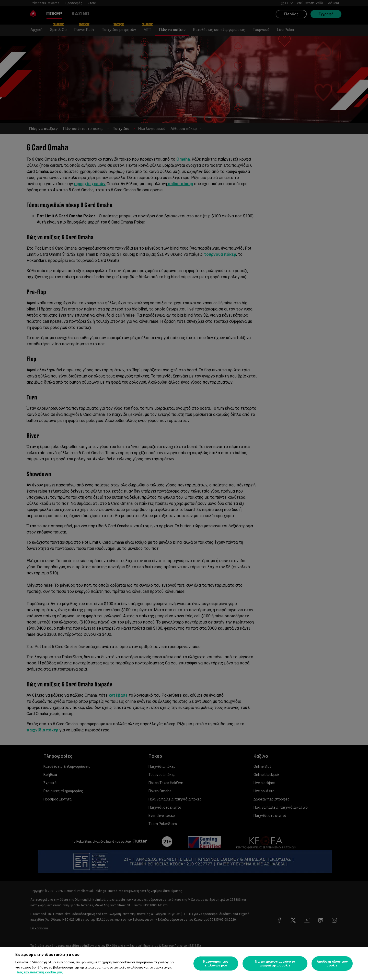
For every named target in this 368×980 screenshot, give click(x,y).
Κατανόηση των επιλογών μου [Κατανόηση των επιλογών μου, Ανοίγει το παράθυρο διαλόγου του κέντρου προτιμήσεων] (216, 964)
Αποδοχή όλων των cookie (332, 964)
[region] (184, 964)
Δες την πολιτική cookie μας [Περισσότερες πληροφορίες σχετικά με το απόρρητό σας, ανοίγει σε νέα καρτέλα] (40, 972)
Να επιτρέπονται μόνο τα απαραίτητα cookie (275, 964)
